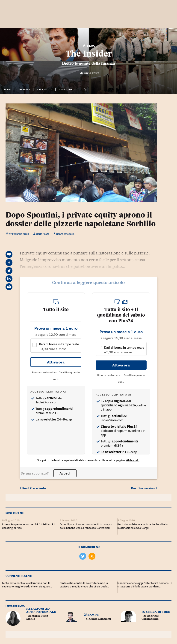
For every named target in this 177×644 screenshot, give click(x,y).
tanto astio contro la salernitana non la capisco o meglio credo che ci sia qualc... (27, 584)
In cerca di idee (156, 611)
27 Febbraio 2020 (17, 234)
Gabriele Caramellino (150, 616)
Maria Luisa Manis (37, 616)
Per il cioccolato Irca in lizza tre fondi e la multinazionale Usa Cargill (142, 525)
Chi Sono (24, 89)
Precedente (33, 487)
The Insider (89, 53)
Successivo (144, 487)
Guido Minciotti (100, 618)
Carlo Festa (91, 73)
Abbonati (133, 460)
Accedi (65, 473)
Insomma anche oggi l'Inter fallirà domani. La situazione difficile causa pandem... (145, 584)
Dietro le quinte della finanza (88, 63)
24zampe (91, 614)
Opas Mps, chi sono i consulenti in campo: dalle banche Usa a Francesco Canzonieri (86, 525)
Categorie (66, 89)
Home (7, 89)
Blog (89, 45)
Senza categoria (65, 234)
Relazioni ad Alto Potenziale (41, 609)
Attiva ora (56, 362)
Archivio (43, 89)
